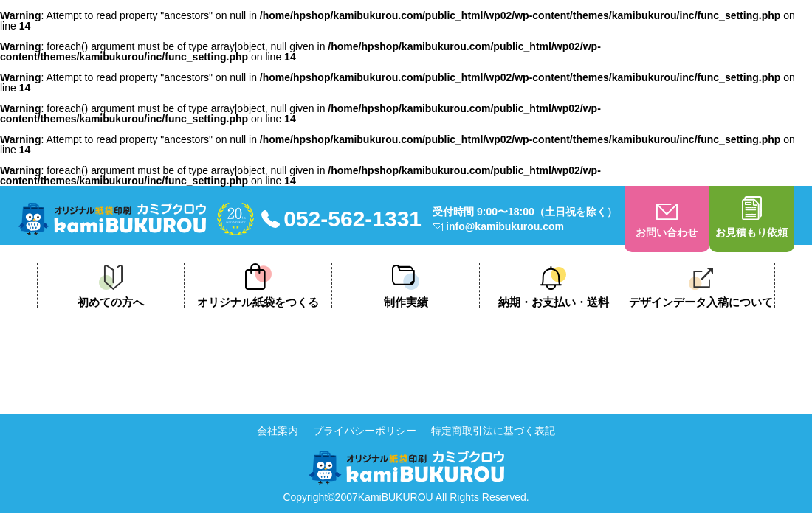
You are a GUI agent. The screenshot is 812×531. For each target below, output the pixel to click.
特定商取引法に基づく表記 (493, 431)
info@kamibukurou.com (505, 226)
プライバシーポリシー (365, 431)
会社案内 (278, 431)
